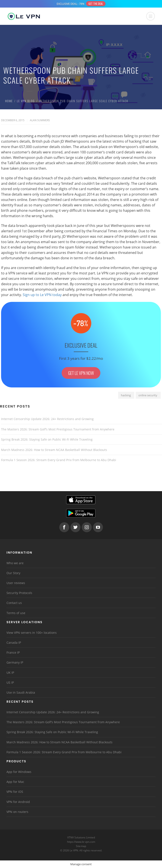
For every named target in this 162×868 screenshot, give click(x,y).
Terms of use (16, 613)
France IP (13, 652)
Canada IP (14, 643)
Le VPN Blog (26, 101)
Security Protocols (19, 593)
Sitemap (81, 846)
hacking (126, 395)
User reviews (16, 583)
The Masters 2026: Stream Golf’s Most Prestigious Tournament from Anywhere (58, 429)
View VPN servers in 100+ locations (32, 633)
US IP (10, 682)
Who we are (15, 563)
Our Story (13, 573)
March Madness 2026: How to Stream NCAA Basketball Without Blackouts (54, 450)
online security (148, 395)
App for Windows (19, 772)
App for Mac (15, 782)
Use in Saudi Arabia (21, 692)
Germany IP (15, 662)
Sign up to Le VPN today (42, 295)
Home (9, 101)
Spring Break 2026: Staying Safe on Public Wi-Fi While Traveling (47, 439)
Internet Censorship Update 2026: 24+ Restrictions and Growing (47, 419)
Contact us (14, 603)
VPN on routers (17, 812)
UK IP (10, 673)
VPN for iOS (15, 792)
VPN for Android (18, 802)
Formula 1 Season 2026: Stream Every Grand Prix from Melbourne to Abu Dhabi (59, 460)
